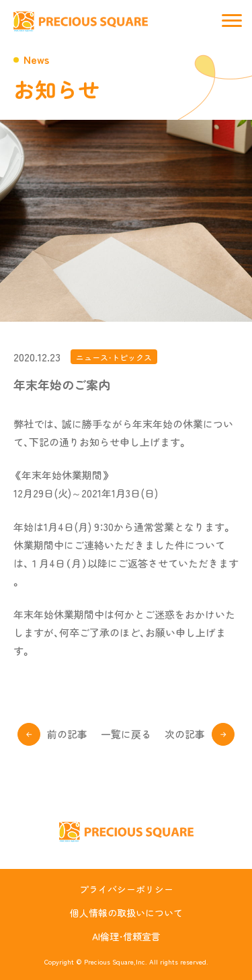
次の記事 (185, 734)
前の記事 (67, 734)
